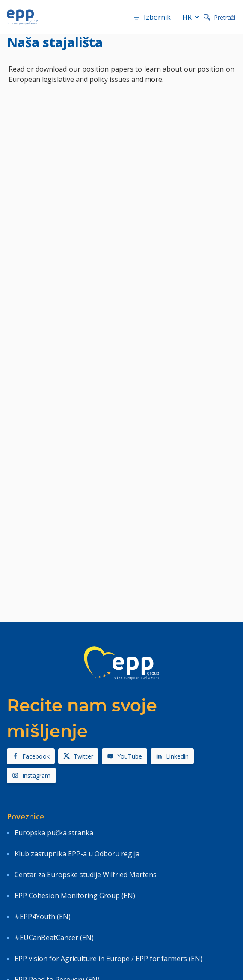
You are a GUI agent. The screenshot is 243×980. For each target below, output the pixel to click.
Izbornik (152, 17)
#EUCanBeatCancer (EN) (54, 938)
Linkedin (172, 756)
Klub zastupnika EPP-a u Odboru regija (77, 854)
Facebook (31, 756)
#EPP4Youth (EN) (43, 917)
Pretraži (219, 17)
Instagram (31, 775)
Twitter (78, 756)
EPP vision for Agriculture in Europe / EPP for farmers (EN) (108, 959)
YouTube (124, 756)
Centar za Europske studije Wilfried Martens (86, 875)
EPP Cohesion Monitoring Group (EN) (75, 896)
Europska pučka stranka (54, 833)
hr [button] (192, 17)
